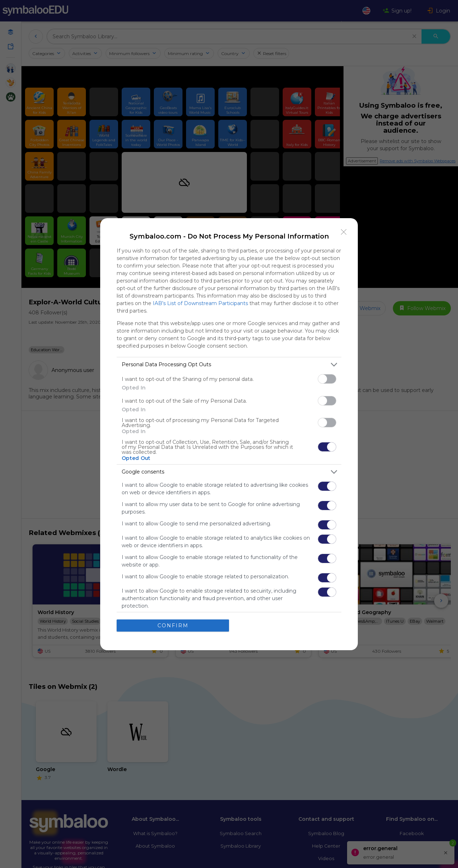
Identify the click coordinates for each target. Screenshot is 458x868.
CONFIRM (173, 625)
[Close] (344, 232)
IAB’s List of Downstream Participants (200, 303)
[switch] (327, 379)
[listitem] (229, 365)
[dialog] (229, 434)
